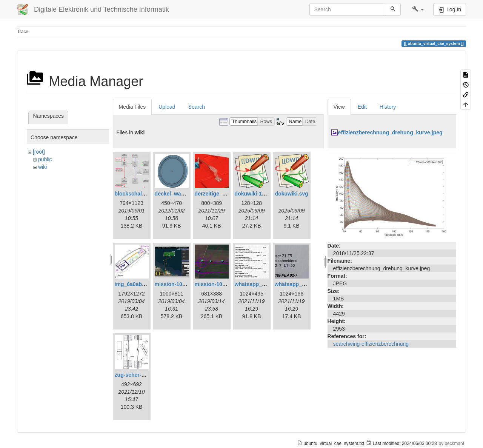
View (339, 107)
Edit (362, 107)
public (45, 159)
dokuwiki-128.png (257, 194)
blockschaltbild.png (139, 194)
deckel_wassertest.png (184, 194)
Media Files (132, 107)
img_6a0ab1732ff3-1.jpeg (146, 284)
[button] (418, 9)
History (388, 107)
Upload (167, 107)
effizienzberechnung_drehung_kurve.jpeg (390, 132)
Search (197, 107)
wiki (42, 167)
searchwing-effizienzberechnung (371, 344)
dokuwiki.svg (292, 194)
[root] (39, 152)
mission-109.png (215, 284)
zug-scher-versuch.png (144, 375)
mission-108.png (175, 284)
